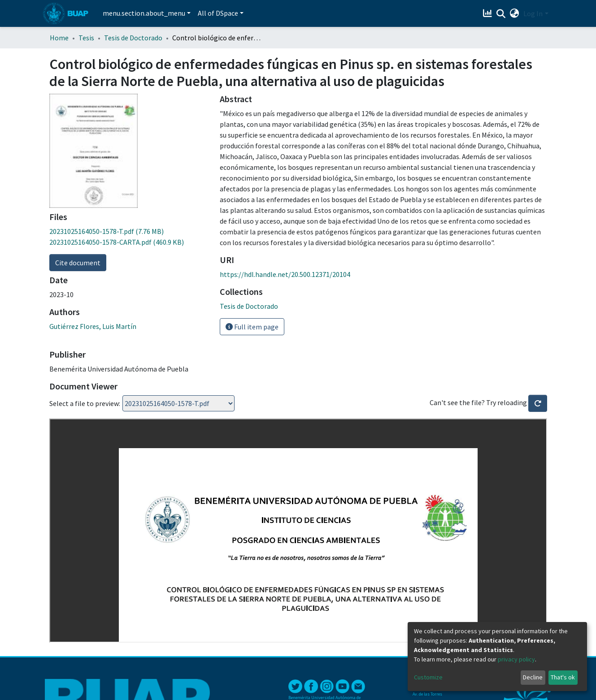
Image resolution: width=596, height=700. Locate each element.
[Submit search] (501, 14)
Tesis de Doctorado (133, 38)
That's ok (563, 677)
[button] (514, 13)
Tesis (86, 38)
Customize (428, 677)
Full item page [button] (252, 327)
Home (59, 38)
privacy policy (516, 659)
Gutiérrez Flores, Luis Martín (93, 326)
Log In (533, 13)
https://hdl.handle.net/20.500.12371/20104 (285, 274)
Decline (533, 677)
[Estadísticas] (488, 13)
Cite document (78, 263)
